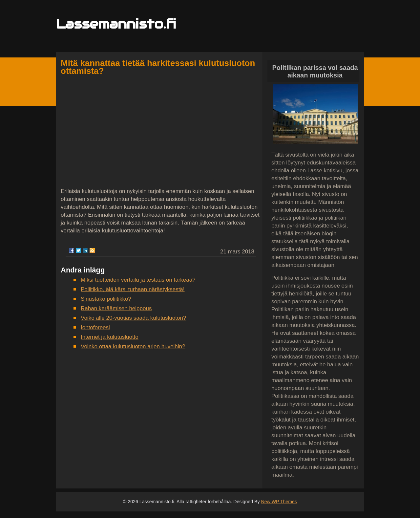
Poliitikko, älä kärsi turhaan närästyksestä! (133, 289)
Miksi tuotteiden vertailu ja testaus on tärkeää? (138, 280)
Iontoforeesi (95, 327)
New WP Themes (279, 502)
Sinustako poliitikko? (106, 299)
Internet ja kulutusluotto (110, 337)
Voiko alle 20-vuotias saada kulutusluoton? (133, 318)
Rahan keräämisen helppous (116, 308)
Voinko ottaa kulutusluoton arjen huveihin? (133, 346)
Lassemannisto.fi (116, 24)
